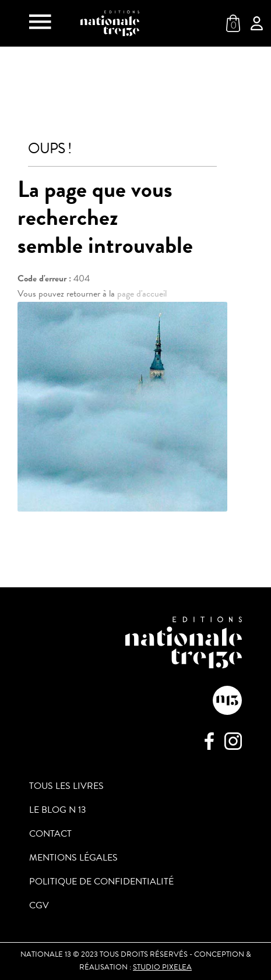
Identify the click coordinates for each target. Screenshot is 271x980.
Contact (50, 834)
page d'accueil (142, 294)
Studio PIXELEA (162, 967)
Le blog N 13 (58, 810)
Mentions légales (73, 858)
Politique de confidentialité (101, 882)
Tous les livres (66, 786)
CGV (39, 905)
